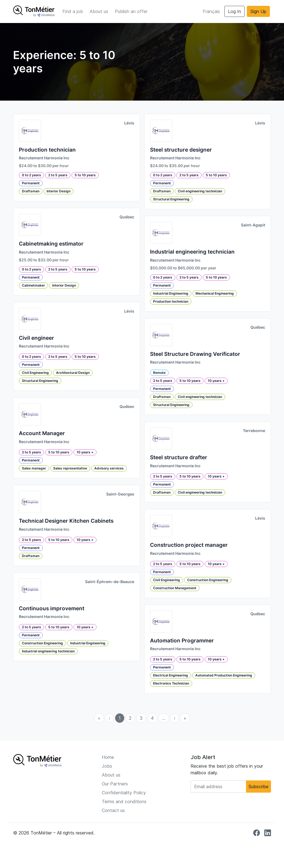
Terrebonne (254, 431)
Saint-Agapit (253, 225)
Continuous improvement (52, 608)
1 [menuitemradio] (120, 718)
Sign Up (258, 11)
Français (211, 11)
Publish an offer (131, 11)
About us (99, 11)
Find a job (73, 11)
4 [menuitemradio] (152, 718)
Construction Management (175, 588)
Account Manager (42, 433)
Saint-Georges (120, 494)
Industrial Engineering (88, 643)
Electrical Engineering (171, 675)
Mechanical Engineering (215, 293)
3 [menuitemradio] (141, 718)
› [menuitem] (174, 718)
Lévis (129, 123)
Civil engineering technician (200, 191)
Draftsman (31, 191)
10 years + (85, 452)
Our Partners (115, 784)
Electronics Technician (171, 683)
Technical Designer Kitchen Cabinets (66, 521)
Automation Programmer (182, 641)
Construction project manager (189, 545)
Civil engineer (36, 338)
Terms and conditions (124, 801)
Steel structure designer (181, 150)
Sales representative (70, 468)
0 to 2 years (31, 175)
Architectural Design (73, 373)
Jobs (107, 766)
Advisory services (109, 468)
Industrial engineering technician (48, 651)
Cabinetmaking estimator (51, 244)
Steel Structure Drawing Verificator (195, 354)
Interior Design (59, 191)
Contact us (113, 810)
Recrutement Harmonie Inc (44, 158)
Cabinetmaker (33, 285)
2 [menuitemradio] (130, 718)
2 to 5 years (58, 175)
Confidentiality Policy (124, 793)
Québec (127, 217)
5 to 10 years (85, 175)
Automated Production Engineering (224, 675)
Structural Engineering (40, 381)
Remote (159, 373)
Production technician (47, 150)
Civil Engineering (35, 373)
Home (108, 757)
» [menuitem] (185, 718)
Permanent (31, 183)
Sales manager (34, 468)
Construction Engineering (42, 643)
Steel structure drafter (179, 457)
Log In (234, 11)
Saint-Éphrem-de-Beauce (110, 582)
